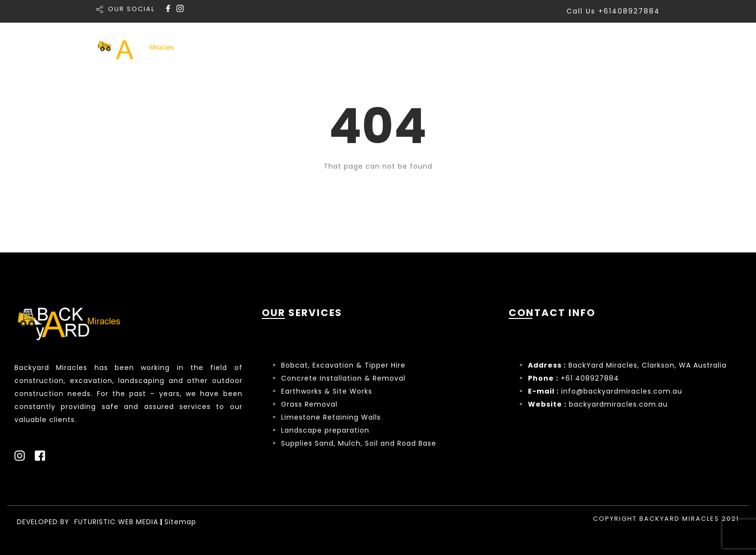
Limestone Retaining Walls (331, 417)
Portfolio (516, 47)
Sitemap (180, 522)
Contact (641, 47)
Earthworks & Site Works (327, 391)
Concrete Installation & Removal (343, 378)
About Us (579, 47)
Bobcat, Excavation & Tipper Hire (343, 365)
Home (397, 47)
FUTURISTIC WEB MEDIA (116, 522)
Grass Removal (310, 404)
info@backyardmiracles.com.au (622, 391)
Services (451, 47)
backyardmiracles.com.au (618, 404)
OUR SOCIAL (131, 9)
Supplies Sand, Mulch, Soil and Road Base (359, 443)
